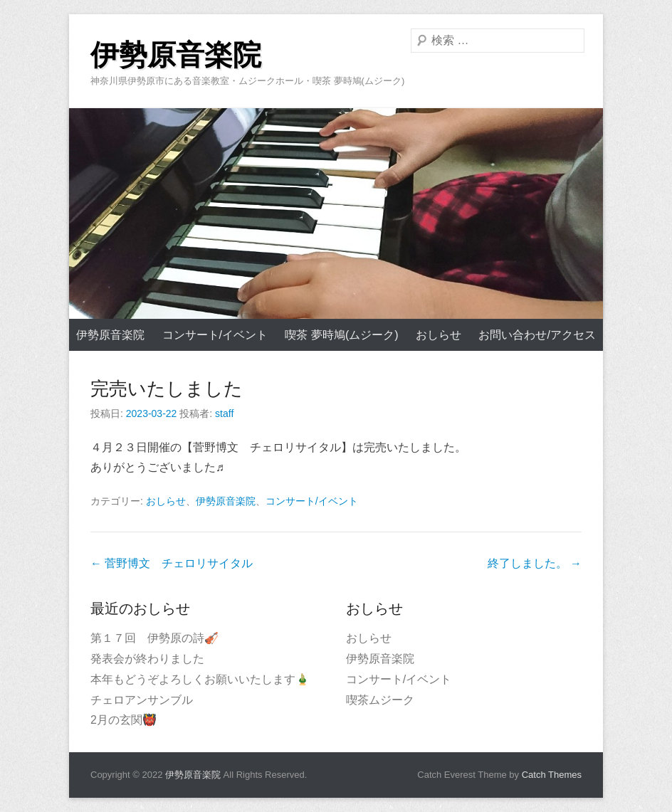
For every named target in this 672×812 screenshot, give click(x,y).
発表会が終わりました (147, 659)
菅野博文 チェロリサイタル (172, 563)
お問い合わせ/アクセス (537, 335)
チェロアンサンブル (142, 700)
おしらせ (439, 335)
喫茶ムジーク (380, 700)
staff (224, 413)
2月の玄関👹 (124, 720)
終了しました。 (535, 563)
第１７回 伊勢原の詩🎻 (154, 638)
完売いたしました (167, 389)
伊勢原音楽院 (176, 55)
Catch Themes (552, 775)
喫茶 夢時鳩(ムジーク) (341, 335)
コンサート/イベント (215, 335)
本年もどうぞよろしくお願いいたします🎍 (200, 679)
